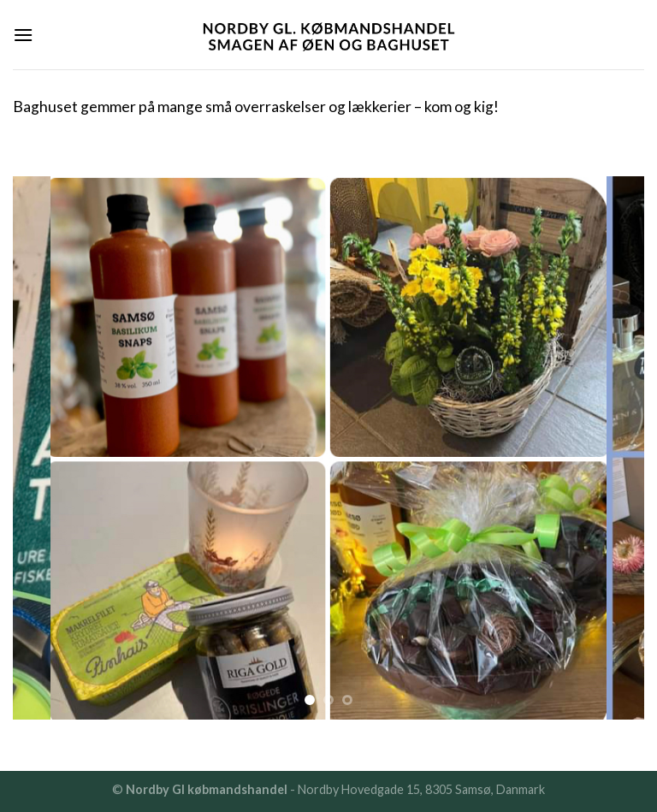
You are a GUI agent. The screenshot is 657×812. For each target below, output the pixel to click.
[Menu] (23, 35)
